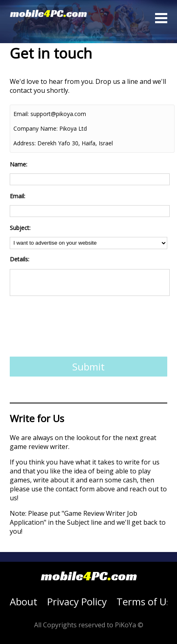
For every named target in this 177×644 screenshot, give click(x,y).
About (24, 601)
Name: (18, 164)
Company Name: (36, 128)
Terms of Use (146, 601)
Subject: (20, 228)
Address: (25, 143)
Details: (19, 259)
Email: (21, 114)
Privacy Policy (77, 601)
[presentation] (71, 329)
